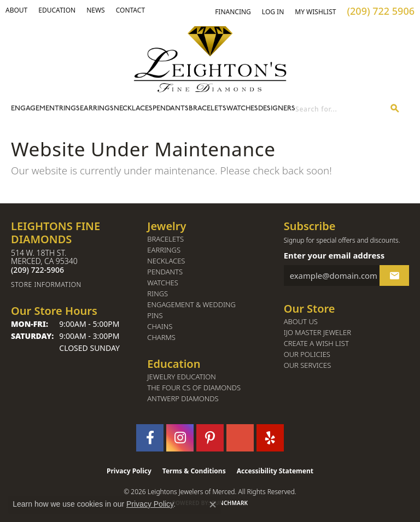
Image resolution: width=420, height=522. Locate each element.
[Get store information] (74, 285)
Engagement (35, 108)
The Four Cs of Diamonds (194, 388)
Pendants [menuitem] (165, 272)
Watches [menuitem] (163, 283)
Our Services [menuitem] (308, 365)
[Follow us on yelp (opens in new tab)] (270, 438)
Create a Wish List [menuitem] (316, 344)
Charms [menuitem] (161, 338)
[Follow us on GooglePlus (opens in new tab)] (240, 438)
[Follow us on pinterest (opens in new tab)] (210, 438)
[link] (57, 10)
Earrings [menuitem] (164, 250)
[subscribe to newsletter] (394, 275)
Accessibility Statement (275, 471)
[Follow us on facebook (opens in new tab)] (150, 438)
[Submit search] (395, 109)
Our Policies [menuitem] (307, 354)
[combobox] (338, 109)
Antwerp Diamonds (183, 399)
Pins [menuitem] (155, 316)
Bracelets (208, 108)
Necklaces (133, 108)
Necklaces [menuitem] (166, 261)
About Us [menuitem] (301, 322)
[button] (16, 10)
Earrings (97, 108)
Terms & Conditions (194, 471)
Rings (69, 108)
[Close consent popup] (213, 505)
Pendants (171, 108)
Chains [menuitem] (160, 327)
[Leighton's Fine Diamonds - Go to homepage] (210, 59)
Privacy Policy (129, 471)
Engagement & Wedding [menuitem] (191, 305)
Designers (277, 108)
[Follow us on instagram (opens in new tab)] (180, 438)
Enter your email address (334, 255)
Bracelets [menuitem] (165, 239)
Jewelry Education (181, 377)
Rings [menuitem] (157, 294)
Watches (242, 108)
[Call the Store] (37, 270)
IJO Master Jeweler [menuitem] (317, 333)
